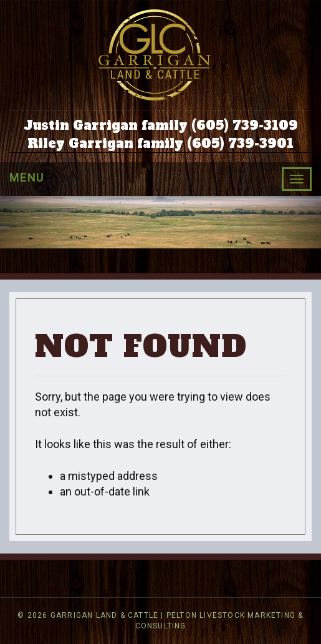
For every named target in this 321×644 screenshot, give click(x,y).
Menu (27, 178)
